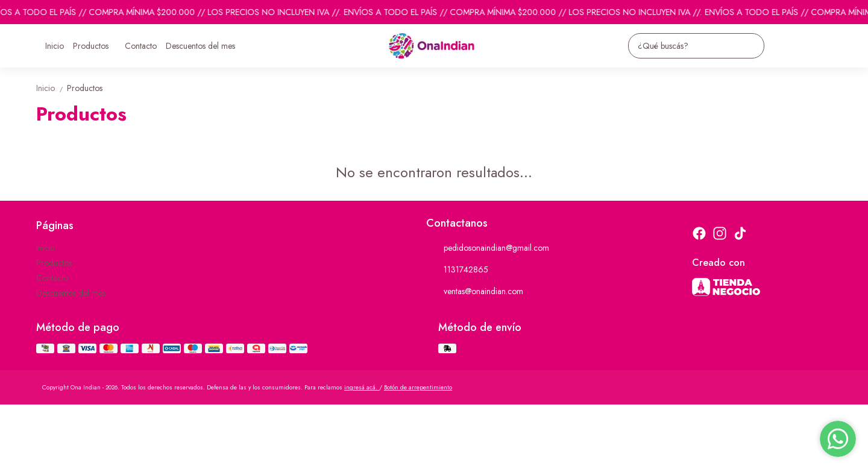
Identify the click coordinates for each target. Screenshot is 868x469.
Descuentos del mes (200, 46)
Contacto (141, 46)
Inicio (55, 46)
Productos (97, 46)
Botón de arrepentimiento (418, 387)
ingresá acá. (362, 387)
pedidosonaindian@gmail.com (488, 248)
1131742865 (457, 270)
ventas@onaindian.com (475, 292)
